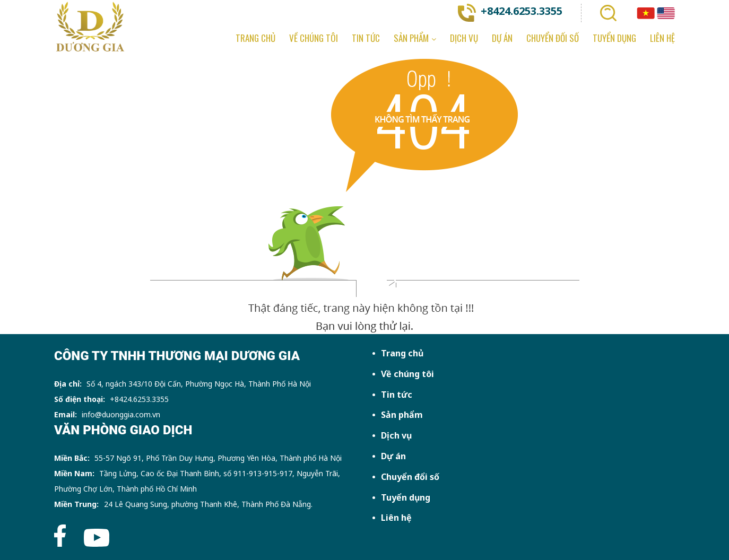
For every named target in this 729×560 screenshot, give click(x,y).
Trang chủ (402, 353)
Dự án (393, 456)
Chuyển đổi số (410, 477)
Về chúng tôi (407, 374)
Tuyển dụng (406, 497)
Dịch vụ (396, 435)
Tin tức (397, 395)
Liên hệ (396, 518)
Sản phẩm (402, 415)
